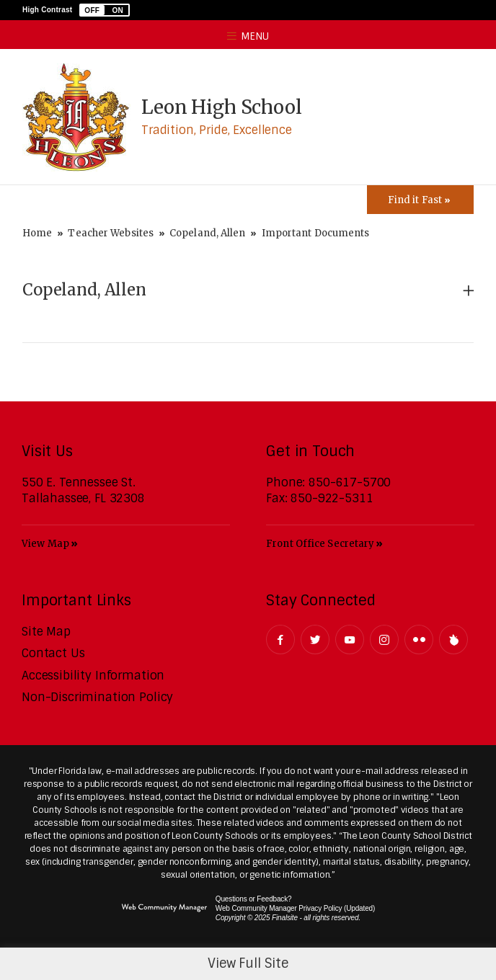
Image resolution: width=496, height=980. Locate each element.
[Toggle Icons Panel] (420, 200)
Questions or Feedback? (254, 899)
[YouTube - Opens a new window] (350, 640)
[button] (105, 10)
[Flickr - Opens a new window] (419, 640)
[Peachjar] (453, 640)
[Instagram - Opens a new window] (384, 640)
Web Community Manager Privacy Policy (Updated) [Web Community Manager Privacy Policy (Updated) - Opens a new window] (295, 908)
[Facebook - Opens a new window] (280, 640)
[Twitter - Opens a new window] (315, 640)
